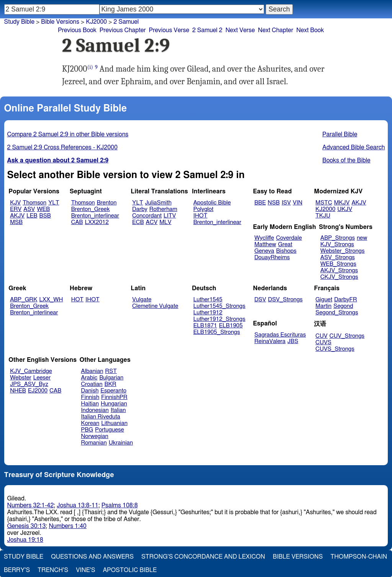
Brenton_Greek (91, 209)
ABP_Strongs (338, 238)
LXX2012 (97, 222)
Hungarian (114, 404)
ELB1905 (231, 326)
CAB (77, 222)
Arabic (89, 378)
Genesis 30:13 (27, 526)
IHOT (200, 216)
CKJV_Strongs (339, 277)
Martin (323, 306)
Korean (90, 423)
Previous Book (77, 30)
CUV (322, 336)
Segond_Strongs (337, 313)
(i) (90, 67)
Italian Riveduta (101, 417)
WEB (43, 209)
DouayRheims (272, 257)
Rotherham (163, 209)
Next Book (310, 30)
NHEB (18, 391)
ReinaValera (270, 341)
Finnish (90, 397)
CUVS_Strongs (335, 349)
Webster (21, 378)
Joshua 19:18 (25, 540)
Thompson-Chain (359, 557)
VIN (298, 203)
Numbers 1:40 (68, 526)
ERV (16, 209)
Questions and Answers (92, 557)
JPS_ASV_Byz (29, 384)
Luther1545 (208, 300)
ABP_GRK (24, 300)
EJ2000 (38, 391)
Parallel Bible (340, 134)
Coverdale (289, 238)
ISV (286, 203)
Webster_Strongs (343, 251)
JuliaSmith (158, 203)
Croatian (92, 384)
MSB (16, 222)
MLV (165, 222)
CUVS (323, 342)
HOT (77, 300)
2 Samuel (126, 22)
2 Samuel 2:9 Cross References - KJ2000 (63, 147)
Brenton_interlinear (95, 216)
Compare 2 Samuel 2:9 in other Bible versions (68, 134)
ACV (152, 222)
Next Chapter (276, 30)
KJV (15, 203)
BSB (45, 216)
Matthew (265, 244)
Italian (118, 410)
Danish (90, 391)
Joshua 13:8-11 (78, 505)
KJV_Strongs (337, 244)
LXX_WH (51, 300)
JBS (293, 341)
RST (111, 371)
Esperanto (114, 391)
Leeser (42, 378)
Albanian (92, 371)
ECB (138, 222)
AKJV (17, 216)
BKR (110, 384)
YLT (54, 203)
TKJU (323, 216)
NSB (274, 203)
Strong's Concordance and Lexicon (203, 557)
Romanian (94, 443)
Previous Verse (169, 30)
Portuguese (109, 430)
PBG (87, 430)
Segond (343, 306)
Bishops (286, 251)
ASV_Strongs (338, 257)
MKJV (342, 203)
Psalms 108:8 (120, 505)
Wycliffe (264, 238)
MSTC (324, 203)
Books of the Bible (346, 160)
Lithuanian (114, 423)
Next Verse (240, 30)
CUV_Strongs (347, 336)
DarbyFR (346, 300)
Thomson (34, 203)
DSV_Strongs (285, 300)
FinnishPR (114, 397)
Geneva (265, 251)
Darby (140, 209)
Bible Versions (60, 22)
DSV (261, 300)
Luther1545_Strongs (219, 306)
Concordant (147, 216)
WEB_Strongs (338, 264)
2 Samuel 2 (207, 30)
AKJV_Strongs (339, 271)
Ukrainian (121, 443)
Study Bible (19, 22)
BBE (260, 203)
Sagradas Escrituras (280, 335)
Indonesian (95, 410)
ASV (29, 209)
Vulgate (142, 300)
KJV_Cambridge (31, 371)
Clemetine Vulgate (155, 306)
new (362, 238)
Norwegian (95, 436)
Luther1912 (208, 313)
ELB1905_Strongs (217, 332)
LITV (170, 216)
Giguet (324, 300)
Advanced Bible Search (354, 147)
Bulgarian (111, 378)
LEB (32, 216)
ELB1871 (205, 326)
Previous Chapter (123, 30)
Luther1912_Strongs (219, 319)
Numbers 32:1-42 (31, 505)
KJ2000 (325, 209)
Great (285, 244)
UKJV (345, 209)
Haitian (90, 404)
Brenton (107, 203)
